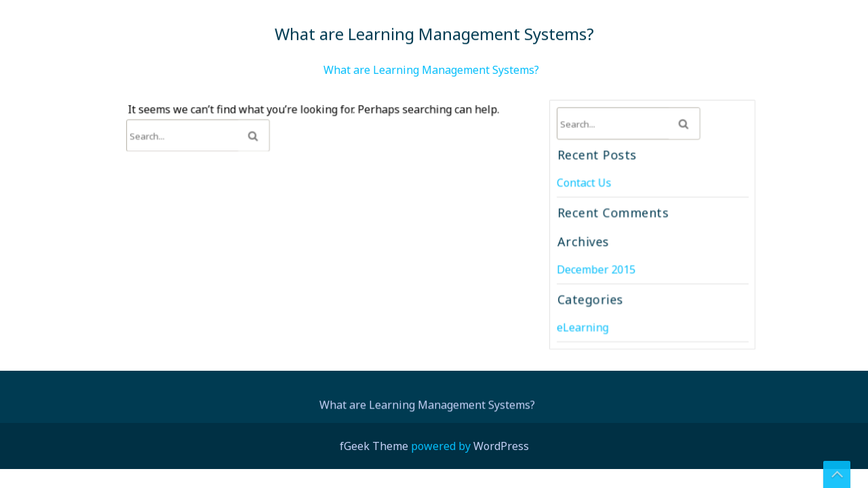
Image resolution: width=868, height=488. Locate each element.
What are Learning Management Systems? (431, 70)
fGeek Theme (374, 446)
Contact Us (585, 183)
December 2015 (597, 269)
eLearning (584, 326)
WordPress (501, 446)
